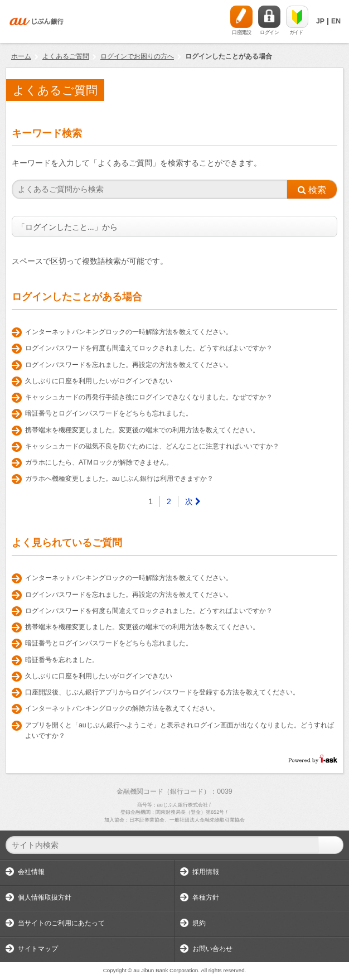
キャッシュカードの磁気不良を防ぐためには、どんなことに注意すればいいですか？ (152, 446)
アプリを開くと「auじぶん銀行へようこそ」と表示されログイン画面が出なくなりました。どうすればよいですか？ (180, 731)
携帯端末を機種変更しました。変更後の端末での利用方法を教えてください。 (142, 430)
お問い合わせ (212, 949)
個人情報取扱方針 (45, 897)
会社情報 (31, 872)
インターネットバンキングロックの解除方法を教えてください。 (122, 708)
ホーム (21, 56)
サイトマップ (38, 949)
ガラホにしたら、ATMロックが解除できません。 (99, 462)
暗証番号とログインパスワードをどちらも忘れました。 (109, 413)
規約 (199, 923)
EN (336, 21)
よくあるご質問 (66, 56)
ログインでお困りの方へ (137, 56)
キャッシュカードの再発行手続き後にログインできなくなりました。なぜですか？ (149, 397)
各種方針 (206, 897)
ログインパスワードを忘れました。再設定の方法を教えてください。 (129, 365)
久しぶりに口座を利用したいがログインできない (99, 381)
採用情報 (206, 872)
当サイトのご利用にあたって (61, 923)
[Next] (193, 501)
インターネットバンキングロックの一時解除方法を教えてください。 (129, 332)
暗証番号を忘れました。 (62, 660)
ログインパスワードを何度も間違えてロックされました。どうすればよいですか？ (149, 348)
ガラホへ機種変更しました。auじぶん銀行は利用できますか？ (119, 479)
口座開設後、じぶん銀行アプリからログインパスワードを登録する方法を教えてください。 (162, 692)
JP (320, 21)
